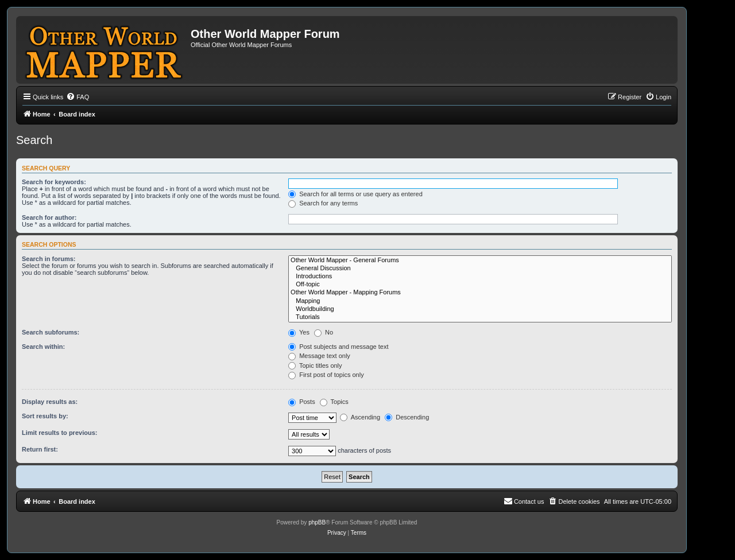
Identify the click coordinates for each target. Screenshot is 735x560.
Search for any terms (323, 203)
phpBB (317, 522)
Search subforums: (51, 332)
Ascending (360, 417)
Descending (407, 417)
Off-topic (480, 285)
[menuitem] (78, 97)
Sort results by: (45, 416)
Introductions (480, 277)
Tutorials (480, 317)
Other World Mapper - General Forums (480, 260)
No (324, 332)
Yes (299, 332)
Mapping (480, 301)
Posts (302, 402)
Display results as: (50, 402)
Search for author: (49, 217)
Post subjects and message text (338, 347)
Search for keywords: (54, 182)
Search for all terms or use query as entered (355, 194)
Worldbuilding (480, 309)
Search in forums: (49, 259)
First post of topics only (326, 375)
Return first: (40, 449)
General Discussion (480, 269)
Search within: (43, 347)
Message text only (319, 356)
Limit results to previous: (59, 433)
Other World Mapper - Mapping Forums (480, 293)
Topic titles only (315, 365)
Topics (334, 402)
